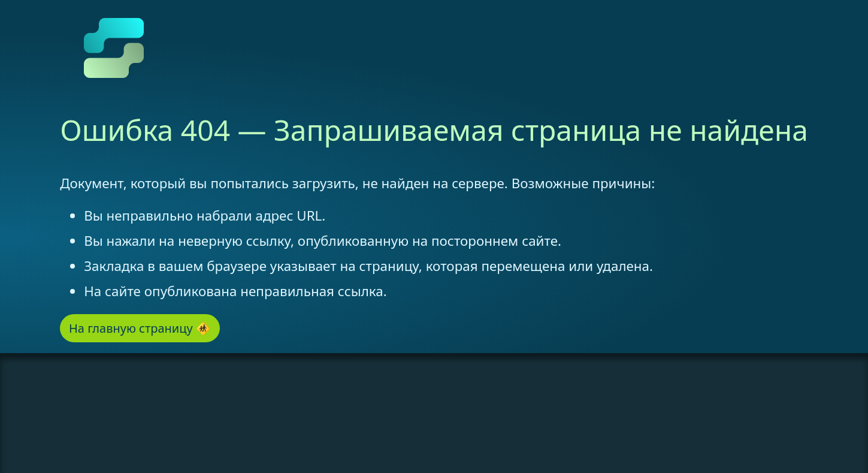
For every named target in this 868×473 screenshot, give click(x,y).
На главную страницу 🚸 (140, 328)
